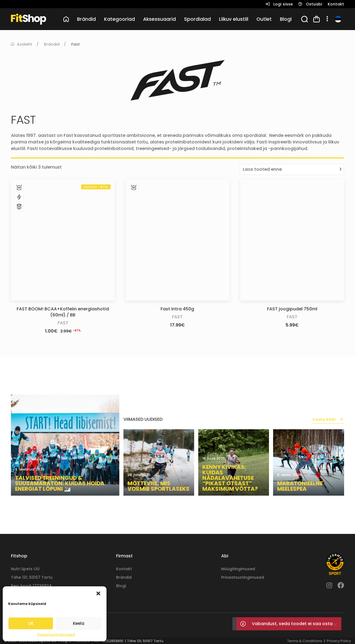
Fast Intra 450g (177, 309)
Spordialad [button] (197, 19)
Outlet (264, 19)
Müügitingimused (238, 569)
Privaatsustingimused (56, 635)
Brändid (52, 44)
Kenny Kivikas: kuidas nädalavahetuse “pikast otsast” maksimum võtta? (230, 478)
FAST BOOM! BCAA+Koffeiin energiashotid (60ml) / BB (63, 312)
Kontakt (124, 569)
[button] (98, 593)
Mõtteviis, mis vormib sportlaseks (159, 486)
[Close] (335, 625)
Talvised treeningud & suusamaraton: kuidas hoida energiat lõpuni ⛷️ (60, 483)
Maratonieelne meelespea (300, 486)
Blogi (286, 19)
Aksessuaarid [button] (159, 19)
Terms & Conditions (305, 641)
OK (31, 623)
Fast (63, 323)
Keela (79, 623)
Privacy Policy (339, 641)
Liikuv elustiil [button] (234, 19)
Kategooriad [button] (119, 19)
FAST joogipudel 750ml (292, 309)
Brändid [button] (86, 19)
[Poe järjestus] (292, 169)
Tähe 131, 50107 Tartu (32, 577)
